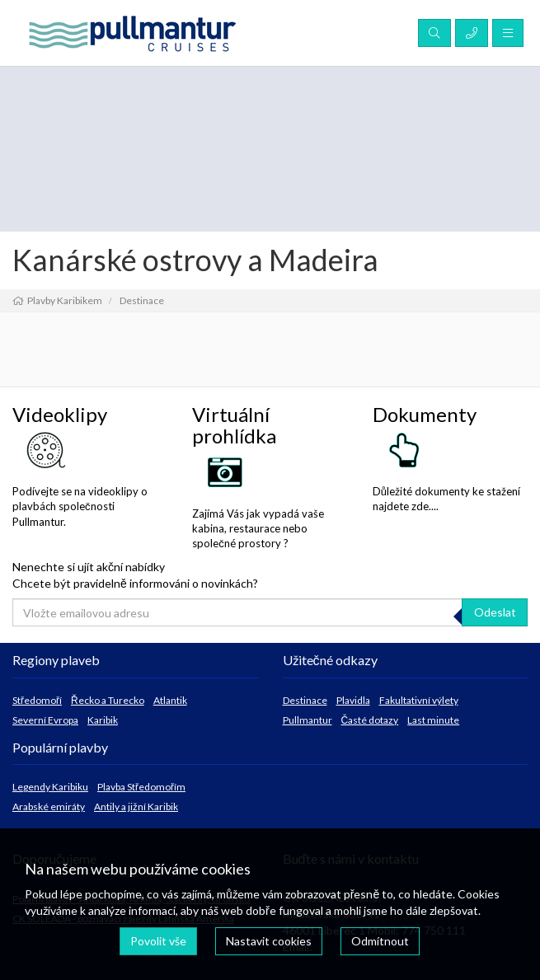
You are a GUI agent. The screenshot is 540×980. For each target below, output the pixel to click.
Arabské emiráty (49, 807)
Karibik (103, 720)
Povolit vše (158, 941)
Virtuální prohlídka (234, 425)
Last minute (433, 720)
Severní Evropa (45, 720)
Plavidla (353, 700)
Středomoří (37, 700)
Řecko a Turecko (108, 700)
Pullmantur (308, 720)
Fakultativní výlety (419, 700)
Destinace (305, 700)
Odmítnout (380, 941)
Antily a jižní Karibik (136, 807)
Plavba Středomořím (141, 787)
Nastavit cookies (269, 941)
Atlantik (170, 700)
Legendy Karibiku (50, 787)
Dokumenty (425, 414)
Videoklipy (60, 414)
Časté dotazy (370, 720)
